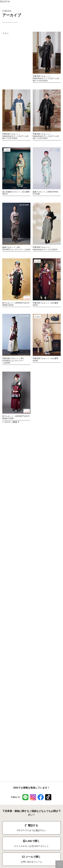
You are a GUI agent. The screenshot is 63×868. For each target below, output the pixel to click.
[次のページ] (12, 422)
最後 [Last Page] (16, 422)
